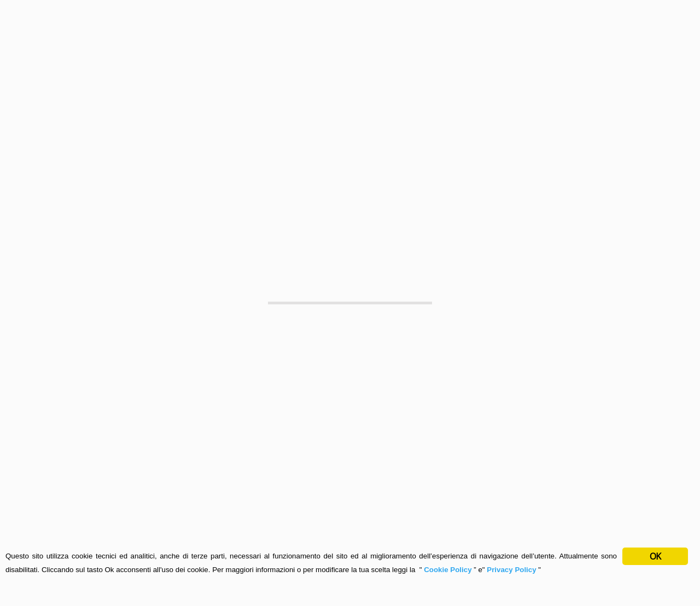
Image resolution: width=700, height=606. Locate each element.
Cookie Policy (449, 570)
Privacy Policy (511, 570)
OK (655, 556)
